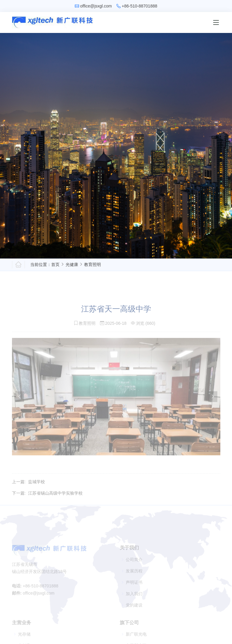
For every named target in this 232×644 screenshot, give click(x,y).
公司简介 (134, 565)
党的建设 (134, 610)
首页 (55, 264)
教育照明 (93, 264)
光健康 (72, 264)
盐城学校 (37, 489)
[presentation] (19, 404)
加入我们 (134, 599)
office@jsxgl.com (96, 6)
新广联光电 (136, 640)
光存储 (24, 640)
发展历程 (134, 576)
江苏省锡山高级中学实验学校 (55, 501)
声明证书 (134, 588)
